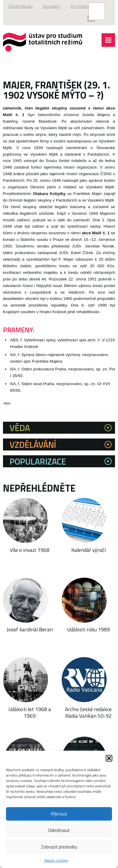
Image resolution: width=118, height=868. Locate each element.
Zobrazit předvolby (59, 847)
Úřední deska (21, 6)
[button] (109, 758)
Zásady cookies (56, 860)
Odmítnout (59, 830)
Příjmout (59, 814)
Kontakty (52, 6)
